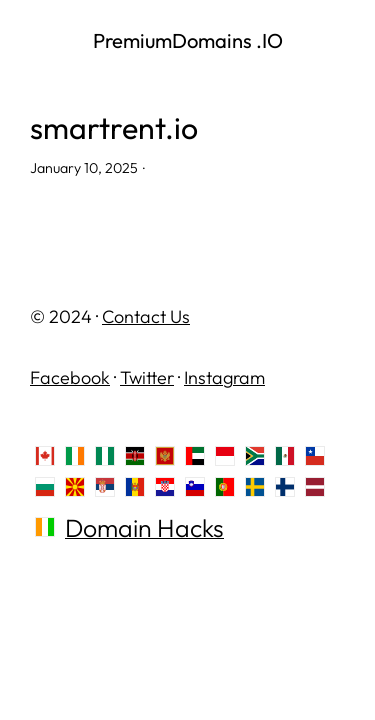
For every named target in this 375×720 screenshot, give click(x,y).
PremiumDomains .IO (188, 40)
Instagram (224, 377)
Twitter (147, 377)
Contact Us (146, 316)
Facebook (70, 377)
